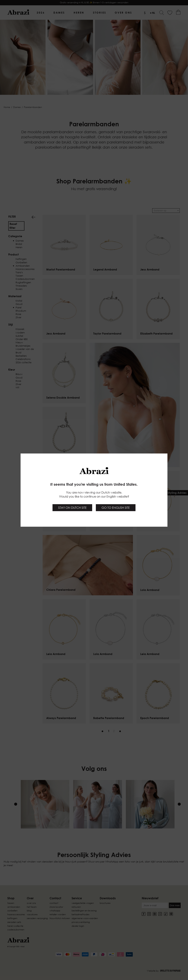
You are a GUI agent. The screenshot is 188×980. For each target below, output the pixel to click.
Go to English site (116, 508)
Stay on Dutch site (72, 508)
